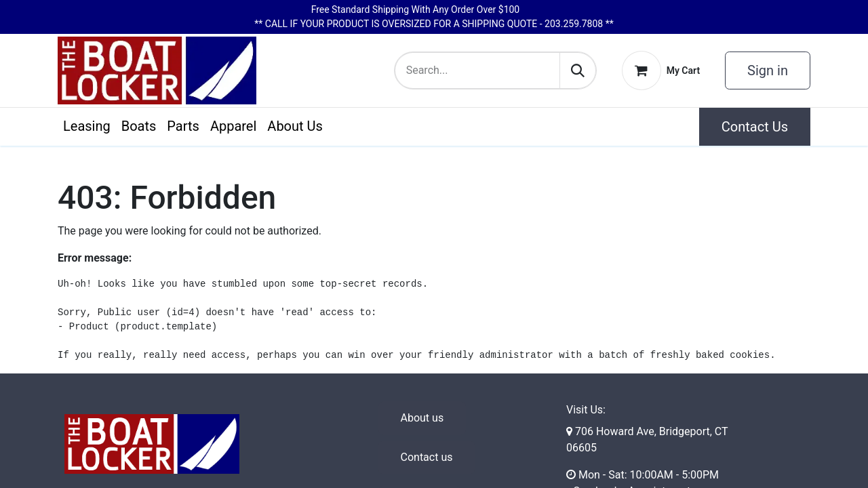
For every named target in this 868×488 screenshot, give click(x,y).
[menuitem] (87, 126)
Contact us (427, 457)
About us (422, 418)
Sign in (768, 70)
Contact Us (755, 127)
